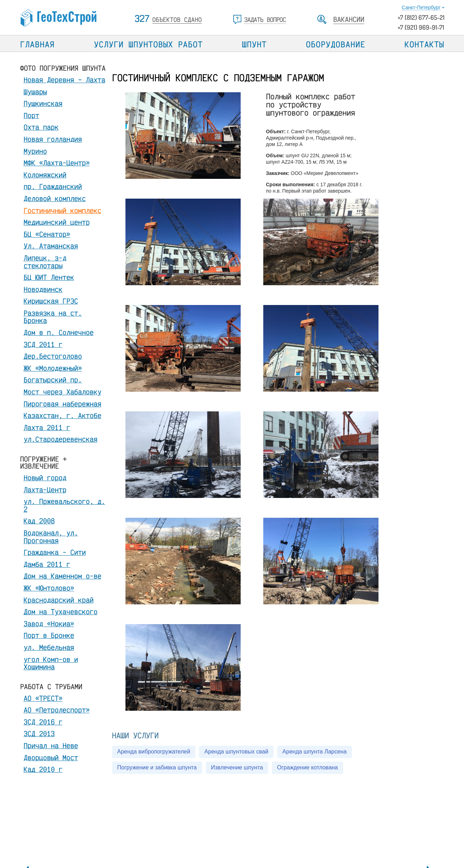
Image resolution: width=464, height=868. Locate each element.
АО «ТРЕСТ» (43, 698)
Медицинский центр (57, 222)
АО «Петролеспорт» (57, 710)
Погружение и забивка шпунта (157, 767)
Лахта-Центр (45, 490)
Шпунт (254, 44)
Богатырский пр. (53, 380)
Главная (37, 44)
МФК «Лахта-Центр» (57, 163)
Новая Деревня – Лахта (64, 80)
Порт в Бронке (49, 635)
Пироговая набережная (63, 404)
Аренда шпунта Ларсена (315, 752)
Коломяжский (45, 175)
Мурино (35, 151)
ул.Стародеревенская (61, 439)
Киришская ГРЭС (51, 301)
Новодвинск (43, 289)
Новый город (45, 478)
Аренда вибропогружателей (154, 752)
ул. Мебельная (49, 647)
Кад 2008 (39, 521)
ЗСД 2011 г (43, 344)
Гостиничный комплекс (63, 210)
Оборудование (336, 44)
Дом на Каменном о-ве (63, 576)
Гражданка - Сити (55, 552)
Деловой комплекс (55, 198)
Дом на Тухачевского (61, 612)
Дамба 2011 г (47, 564)
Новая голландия (53, 139)
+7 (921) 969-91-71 (421, 27)
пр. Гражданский (53, 186)
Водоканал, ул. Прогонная (51, 537)
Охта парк (41, 127)
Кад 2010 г (43, 769)
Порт (31, 115)
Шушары (35, 92)
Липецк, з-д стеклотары (45, 262)
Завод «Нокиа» (49, 624)
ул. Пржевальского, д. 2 (64, 505)
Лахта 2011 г (47, 427)
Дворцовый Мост (51, 758)
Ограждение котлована (307, 767)
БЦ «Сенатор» (47, 234)
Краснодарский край (59, 600)
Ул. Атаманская (51, 246)
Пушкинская (43, 103)
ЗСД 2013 (39, 734)
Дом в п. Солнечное (59, 332)
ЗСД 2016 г (43, 722)
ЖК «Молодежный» (53, 368)
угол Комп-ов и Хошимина (51, 663)
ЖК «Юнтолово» (49, 588)
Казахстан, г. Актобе (63, 415)
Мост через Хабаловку (63, 392)
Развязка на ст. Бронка (53, 317)
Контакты (424, 44)
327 (168, 18)
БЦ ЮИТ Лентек (49, 277)
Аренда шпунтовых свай (236, 752)
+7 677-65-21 (421, 17)
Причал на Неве (51, 746)
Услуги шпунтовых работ (148, 44)
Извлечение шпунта (237, 767)
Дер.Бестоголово (53, 356)
